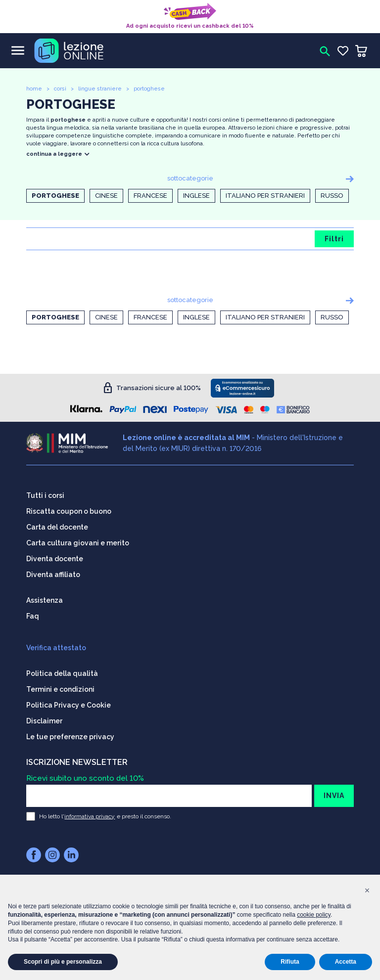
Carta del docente (57, 526)
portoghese (149, 89)
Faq (33, 615)
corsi (60, 89)
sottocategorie (190, 178)
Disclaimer (44, 719)
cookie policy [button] (314, 915)
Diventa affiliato (53, 573)
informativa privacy (90, 815)
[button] (367, 891)
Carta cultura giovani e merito (78, 541)
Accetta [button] (346, 962)
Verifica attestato (56, 646)
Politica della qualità (62, 672)
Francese (150, 196)
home (34, 89)
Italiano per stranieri (265, 196)
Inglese (196, 196)
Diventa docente (55, 557)
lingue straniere (100, 89)
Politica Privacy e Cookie (69, 704)
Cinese (106, 196)
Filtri (334, 239)
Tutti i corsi (45, 494)
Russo (332, 196)
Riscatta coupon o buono (69, 510)
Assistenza (45, 599)
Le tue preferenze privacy (70, 735)
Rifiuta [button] (290, 962)
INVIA (334, 794)
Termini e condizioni (60, 688)
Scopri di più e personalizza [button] (63, 962)
